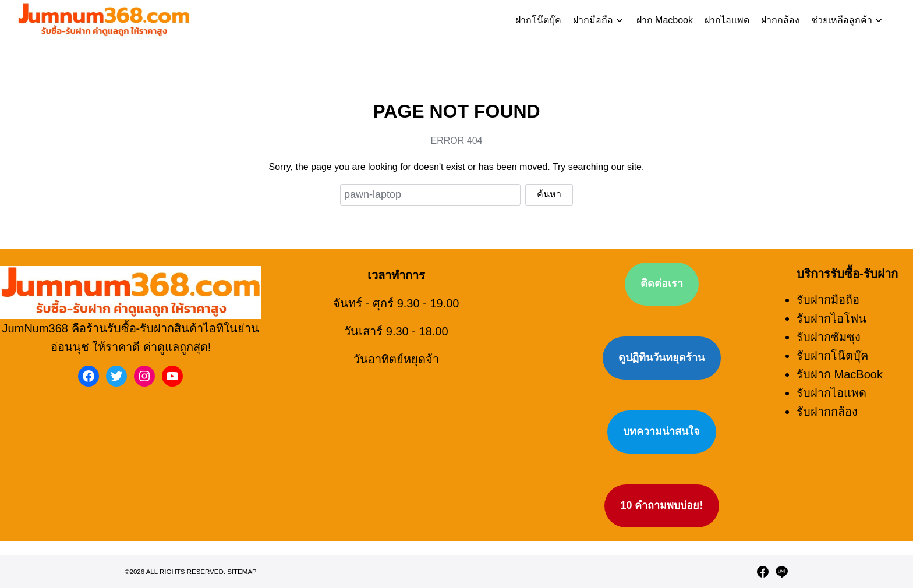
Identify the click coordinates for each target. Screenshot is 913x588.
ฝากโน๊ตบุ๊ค (538, 20)
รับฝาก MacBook (840, 349)
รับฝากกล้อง (827, 386)
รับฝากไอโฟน (831, 293)
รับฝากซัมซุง (829, 311)
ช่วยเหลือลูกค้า (842, 20)
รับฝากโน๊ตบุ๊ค (832, 330)
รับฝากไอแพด (831, 367)
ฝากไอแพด (727, 20)
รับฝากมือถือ (828, 274)
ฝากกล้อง (780, 20)
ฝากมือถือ (593, 20)
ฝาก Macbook (665, 20)
